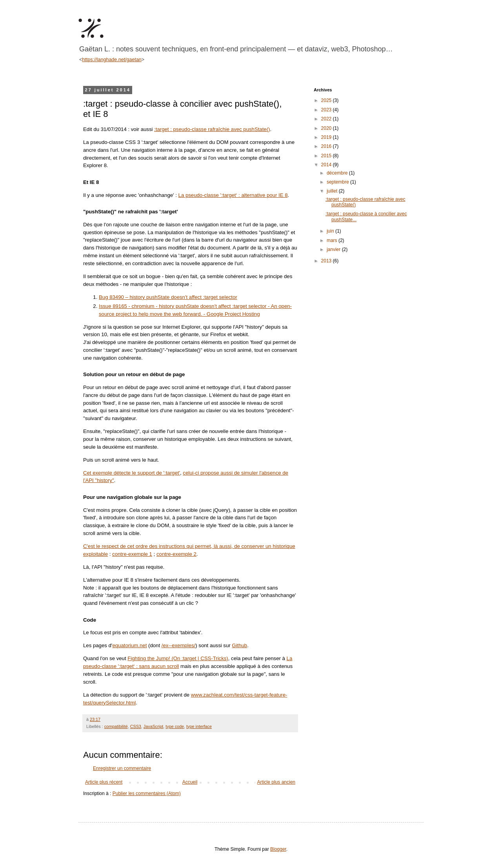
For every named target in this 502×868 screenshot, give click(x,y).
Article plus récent (104, 782)
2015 (327, 156)
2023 (327, 110)
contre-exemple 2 (176, 554)
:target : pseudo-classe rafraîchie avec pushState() (212, 129)
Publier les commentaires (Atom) (147, 793)
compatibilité (116, 726)
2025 (327, 100)
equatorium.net (129, 645)
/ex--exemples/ (178, 645)
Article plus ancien (276, 782)
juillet (333, 191)
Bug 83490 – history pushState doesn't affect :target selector (168, 297)
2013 (327, 261)
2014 (327, 165)
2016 (327, 146)
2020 (327, 128)
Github (239, 645)
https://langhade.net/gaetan (112, 60)
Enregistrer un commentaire (122, 768)
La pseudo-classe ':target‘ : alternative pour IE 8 (233, 195)
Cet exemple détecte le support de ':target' (132, 473)
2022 (327, 119)
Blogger (278, 849)
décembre (338, 173)
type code (175, 726)
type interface (199, 726)
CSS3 (136, 726)
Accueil (190, 782)
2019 (327, 137)
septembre (338, 182)
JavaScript (153, 726)
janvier (334, 249)
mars (333, 240)
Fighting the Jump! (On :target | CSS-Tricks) (178, 658)
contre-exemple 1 (132, 554)
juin (331, 231)
